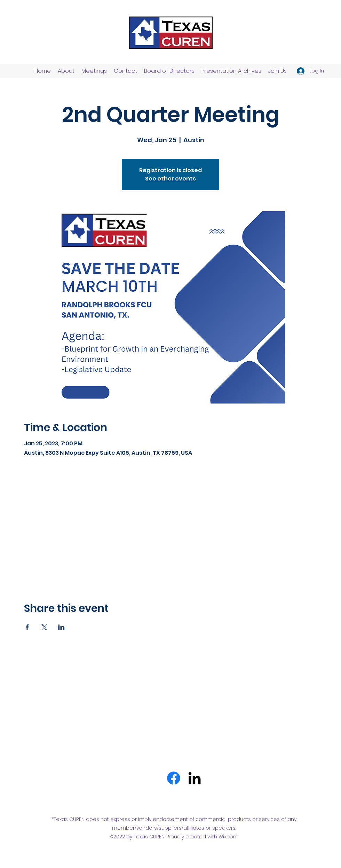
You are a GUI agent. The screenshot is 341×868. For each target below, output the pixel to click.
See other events (170, 179)
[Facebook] (174, 778)
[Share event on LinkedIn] (61, 627)
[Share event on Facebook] (27, 627)
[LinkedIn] (195, 778)
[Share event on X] (44, 627)
